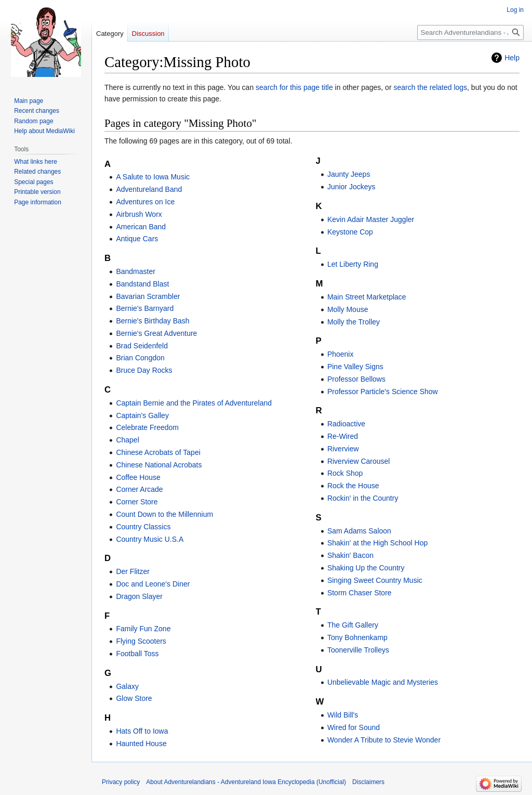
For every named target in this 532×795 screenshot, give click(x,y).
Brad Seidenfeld (142, 346)
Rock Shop (345, 473)
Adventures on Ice (145, 202)
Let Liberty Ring (353, 264)
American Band (141, 227)
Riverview (343, 449)
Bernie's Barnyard (145, 308)
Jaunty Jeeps (349, 174)
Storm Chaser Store (360, 593)
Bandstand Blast (142, 284)
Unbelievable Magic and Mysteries (383, 682)
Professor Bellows (356, 379)
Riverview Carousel (359, 461)
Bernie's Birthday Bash (152, 321)
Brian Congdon (140, 358)
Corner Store (137, 502)
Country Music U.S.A (150, 539)
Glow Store (134, 698)
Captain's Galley (142, 415)
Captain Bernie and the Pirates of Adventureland (194, 403)
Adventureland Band (149, 189)
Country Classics (143, 527)
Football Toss (137, 654)
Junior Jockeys (351, 187)
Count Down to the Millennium (164, 514)
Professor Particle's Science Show (383, 392)
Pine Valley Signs (355, 367)
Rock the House (353, 486)
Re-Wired (343, 436)
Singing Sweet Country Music (375, 580)
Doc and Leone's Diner (153, 584)
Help (512, 58)
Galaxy (127, 686)
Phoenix (341, 354)
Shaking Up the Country (366, 568)
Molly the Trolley (354, 322)
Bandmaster (135, 271)
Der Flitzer (133, 571)
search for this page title (294, 87)
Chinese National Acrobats (159, 465)
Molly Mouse (348, 309)
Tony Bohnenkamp (357, 637)
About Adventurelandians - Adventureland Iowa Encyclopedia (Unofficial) (246, 782)
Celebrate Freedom (147, 427)
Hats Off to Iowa (142, 731)
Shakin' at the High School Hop (377, 543)
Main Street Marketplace (367, 297)
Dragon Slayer (139, 596)
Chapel (127, 440)
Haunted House (141, 744)
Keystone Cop (350, 232)
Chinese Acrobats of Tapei (158, 452)
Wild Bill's (343, 715)
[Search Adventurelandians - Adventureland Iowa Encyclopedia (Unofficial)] (470, 32)
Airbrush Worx (139, 214)
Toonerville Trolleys (358, 650)
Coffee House (138, 477)
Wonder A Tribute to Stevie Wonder (384, 740)
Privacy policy (121, 782)
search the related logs (430, 87)
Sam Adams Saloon (359, 531)
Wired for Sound (354, 727)
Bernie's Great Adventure (156, 333)
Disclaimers (368, 782)
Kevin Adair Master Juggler (371, 219)
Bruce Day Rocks (144, 370)
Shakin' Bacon (350, 555)
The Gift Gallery (353, 625)
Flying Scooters (141, 641)
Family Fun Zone (143, 629)
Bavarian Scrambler (148, 296)
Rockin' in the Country (363, 498)
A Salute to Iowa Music (153, 177)
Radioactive (346, 424)
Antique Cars (137, 239)
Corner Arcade (139, 489)
